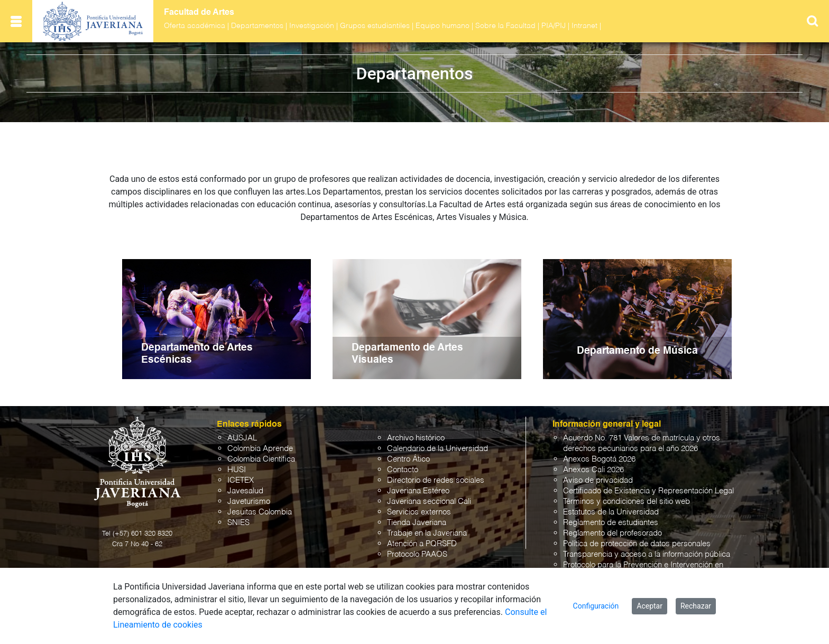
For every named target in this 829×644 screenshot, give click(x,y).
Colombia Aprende (260, 449)
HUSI (237, 470)
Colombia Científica (261, 459)
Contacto (403, 470)
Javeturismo (249, 502)
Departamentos (257, 26)
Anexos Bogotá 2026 (599, 459)
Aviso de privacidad (598, 480)
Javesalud (245, 491)
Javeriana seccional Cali (429, 502)
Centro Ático (408, 459)
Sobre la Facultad (505, 26)
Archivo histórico (416, 438)
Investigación (312, 26)
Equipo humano (443, 26)
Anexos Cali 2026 (593, 470)
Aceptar (650, 606)
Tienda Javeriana (417, 523)
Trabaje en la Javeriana (427, 533)
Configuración (596, 606)
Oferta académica (195, 26)
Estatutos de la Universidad (611, 512)
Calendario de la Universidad (437, 449)
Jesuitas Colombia (260, 512)
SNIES (238, 523)
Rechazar (696, 606)
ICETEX (241, 480)
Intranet (584, 26)
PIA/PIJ (554, 26)
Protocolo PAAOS (417, 554)
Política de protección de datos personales (637, 544)
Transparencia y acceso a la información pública (647, 554)
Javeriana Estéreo (418, 491)
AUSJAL (242, 438)
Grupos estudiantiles (375, 26)
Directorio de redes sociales (436, 480)
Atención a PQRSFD (422, 544)
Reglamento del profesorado (612, 533)
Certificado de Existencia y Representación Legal (648, 491)
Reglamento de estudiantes (611, 523)
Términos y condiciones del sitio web (627, 502)
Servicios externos (419, 512)
